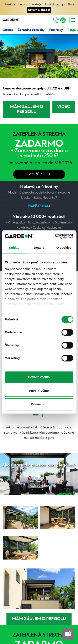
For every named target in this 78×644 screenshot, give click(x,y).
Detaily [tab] (39, 248)
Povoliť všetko (39, 377)
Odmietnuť (39, 404)
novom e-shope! (39, 10)
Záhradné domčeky (31, 30)
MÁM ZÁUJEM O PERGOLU (27, 109)
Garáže (8, 30)
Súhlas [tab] (14, 248)
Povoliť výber (39, 391)
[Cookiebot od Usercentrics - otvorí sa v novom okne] (56, 236)
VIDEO (64, 107)
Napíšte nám (39, 206)
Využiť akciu (39, 174)
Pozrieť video (39, 486)
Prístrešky (56, 30)
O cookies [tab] (64, 248)
